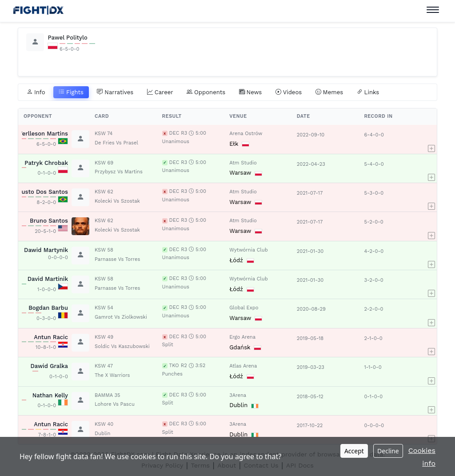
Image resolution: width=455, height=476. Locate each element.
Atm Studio (243, 163)
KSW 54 (104, 308)
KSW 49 (104, 337)
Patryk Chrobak (46, 163)
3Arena (238, 395)
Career (160, 92)
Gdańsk (240, 347)
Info (36, 92)
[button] (431, 139)
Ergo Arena (242, 337)
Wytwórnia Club (248, 250)
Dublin (238, 405)
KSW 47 (104, 366)
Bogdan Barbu (48, 308)
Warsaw (240, 173)
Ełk (234, 144)
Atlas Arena (243, 366)
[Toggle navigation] (433, 10)
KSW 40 (104, 424)
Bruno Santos (49, 221)
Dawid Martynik (46, 250)
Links (368, 92)
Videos (289, 92)
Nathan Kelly (50, 395)
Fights (71, 92)
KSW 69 (104, 163)
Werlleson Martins (42, 134)
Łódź (236, 260)
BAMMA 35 (107, 395)
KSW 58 (104, 250)
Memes (329, 92)
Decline (388, 451)
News (251, 92)
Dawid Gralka (49, 366)
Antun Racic (51, 337)
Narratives (115, 92)
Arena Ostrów (246, 134)
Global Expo (244, 308)
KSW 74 (104, 134)
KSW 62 (104, 192)
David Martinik (48, 279)
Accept (354, 451)
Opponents (206, 92)
